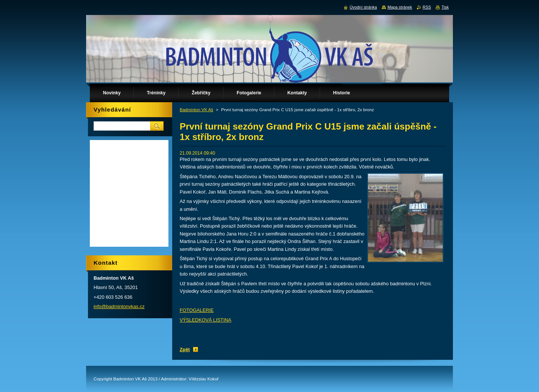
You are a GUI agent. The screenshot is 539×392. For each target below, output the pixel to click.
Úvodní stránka (363, 7)
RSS (427, 7)
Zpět (185, 350)
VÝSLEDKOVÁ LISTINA (205, 320)
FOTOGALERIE (197, 310)
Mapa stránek (400, 7)
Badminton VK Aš (197, 110)
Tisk (445, 7)
